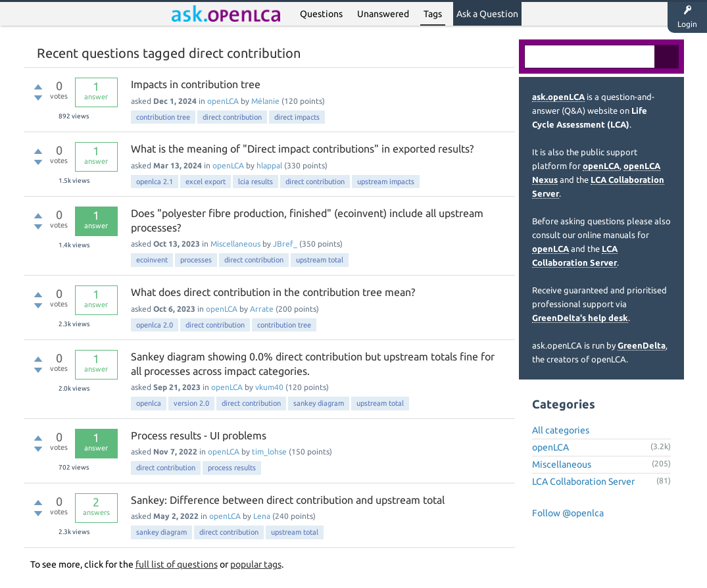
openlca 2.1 (155, 182)
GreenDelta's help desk (580, 318)
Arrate (262, 309)
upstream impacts (386, 182)
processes (196, 260)
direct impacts (297, 117)
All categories (561, 430)
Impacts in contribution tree (196, 84)
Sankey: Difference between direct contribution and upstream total (288, 500)
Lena (262, 516)
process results (232, 468)
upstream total (320, 260)
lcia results (256, 182)
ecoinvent (152, 260)
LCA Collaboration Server (583, 481)
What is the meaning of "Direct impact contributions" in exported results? (302, 149)
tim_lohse (269, 452)
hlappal (269, 165)
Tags (433, 14)
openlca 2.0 (155, 325)
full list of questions (177, 564)
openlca (149, 403)
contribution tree (163, 117)
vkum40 (269, 387)
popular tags (256, 564)
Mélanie (265, 101)
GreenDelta (642, 345)
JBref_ (285, 244)
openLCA (223, 101)
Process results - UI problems (199, 435)
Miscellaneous (235, 244)
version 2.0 (191, 403)
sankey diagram (319, 403)
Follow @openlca (568, 513)
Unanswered (383, 14)
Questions (321, 14)
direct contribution (232, 117)
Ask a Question (487, 14)
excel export (206, 182)
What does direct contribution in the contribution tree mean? (273, 292)
